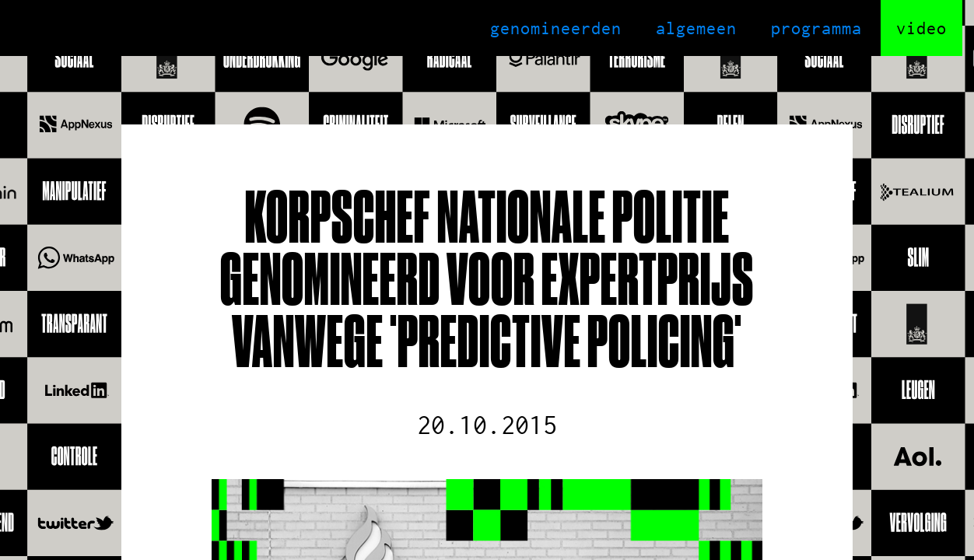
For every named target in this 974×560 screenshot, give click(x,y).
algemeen (696, 28)
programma (816, 28)
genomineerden (556, 28)
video (921, 28)
